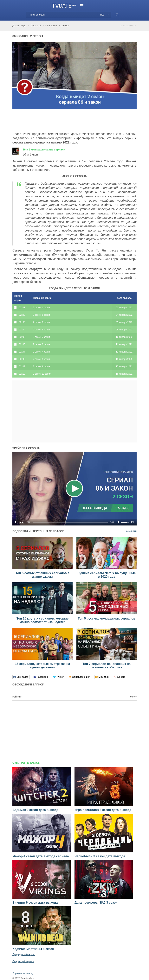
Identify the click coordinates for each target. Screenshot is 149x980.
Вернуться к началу (23, 973)
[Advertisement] (58, 121)
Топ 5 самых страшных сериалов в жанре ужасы (42, 575)
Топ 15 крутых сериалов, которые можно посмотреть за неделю (42, 620)
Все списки (131, 531)
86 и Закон (44, 150)
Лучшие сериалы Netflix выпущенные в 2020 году (107, 575)
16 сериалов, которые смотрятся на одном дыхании (42, 666)
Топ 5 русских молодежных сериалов (107, 618)
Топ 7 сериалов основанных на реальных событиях (107, 666)
